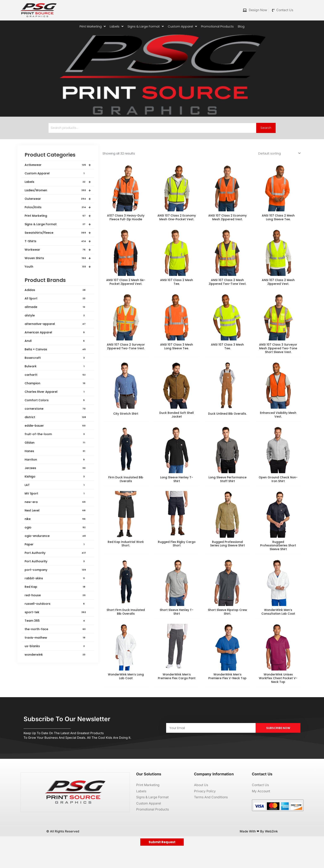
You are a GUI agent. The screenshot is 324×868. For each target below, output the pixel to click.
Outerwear (58, 199)
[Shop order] (279, 153)
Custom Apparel (55, 173)
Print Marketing (58, 216)
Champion (55, 383)
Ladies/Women (58, 190)
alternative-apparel (55, 324)
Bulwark (55, 366)
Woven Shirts (58, 258)
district (55, 417)
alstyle (55, 316)
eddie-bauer (55, 426)
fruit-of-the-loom (55, 434)
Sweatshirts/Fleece (58, 233)
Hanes (55, 451)
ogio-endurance (55, 536)
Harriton (55, 460)
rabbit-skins (55, 578)
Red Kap (55, 587)
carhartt (55, 375)
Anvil (55, 341)
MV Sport (55, 494)
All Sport (55, 299)
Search (266, 128)
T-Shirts (58, 241)
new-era (55, 502)
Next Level (55, 511)
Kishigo (55, 477)
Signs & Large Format (58, 224)
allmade (55, 307)
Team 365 (55, 621)
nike (55, 519)
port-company (55, 570)
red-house (55, 595)
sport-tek (55, 612)
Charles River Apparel (55, 392)
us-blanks (55, 646)
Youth (58, 267)
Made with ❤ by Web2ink (259, 852)
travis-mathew (55, 638)
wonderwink (55, 655)
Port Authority (55, 553)
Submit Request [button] (162, 862)
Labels (58, 182)
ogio (55, 528)
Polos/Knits (58, 207)
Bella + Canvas (55, 350)
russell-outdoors (55, 604)
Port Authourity (55, 562)
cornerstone (55, 409)
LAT (55, 485)
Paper (55, 545)
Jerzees (55, 468)
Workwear (58, 250)
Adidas (55, 290)
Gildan (55, 443)
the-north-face (55, 629)
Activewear (58, 165)
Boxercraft (55, 358)
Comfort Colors (55, 400)
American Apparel (55, 333)
